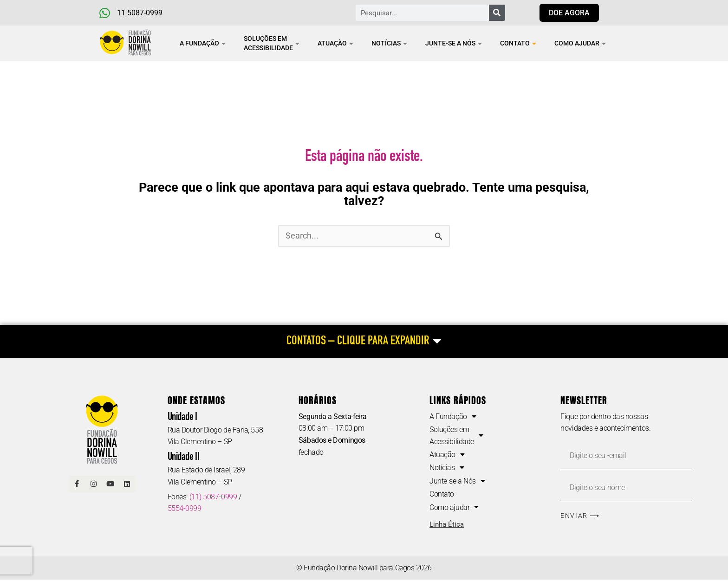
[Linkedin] (127, 484)
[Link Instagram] (94, 484)
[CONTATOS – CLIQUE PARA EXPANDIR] (364, 342)
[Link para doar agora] (569, 13)
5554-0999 (185, 509)
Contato (518, 43)
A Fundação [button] (203, 43)
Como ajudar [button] (580, 43)
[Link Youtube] (110, 484)
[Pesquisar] (497, 13)
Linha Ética (447, 526)
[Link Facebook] (77, 484)
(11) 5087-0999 (213, 497)
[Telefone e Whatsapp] (147, 13)
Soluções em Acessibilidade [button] (272, 43)
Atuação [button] (335, 43)
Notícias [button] (389, 43)
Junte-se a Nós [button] (454, 43)
